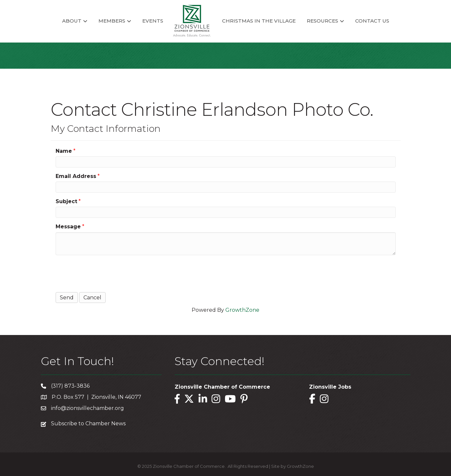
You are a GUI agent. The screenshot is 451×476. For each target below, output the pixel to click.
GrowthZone (242, 310)
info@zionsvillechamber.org (87, 408)
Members (112, 21)
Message (68, 227)
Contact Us (372, 21)
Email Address (76, 176)
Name (64, 151)
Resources (322, 21)
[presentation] (105, 273)
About (72, 21)
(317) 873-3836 (70, 386)
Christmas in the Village (259, 21)
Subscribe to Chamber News (88, 423)
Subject (66, 201)
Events (153, 21)
